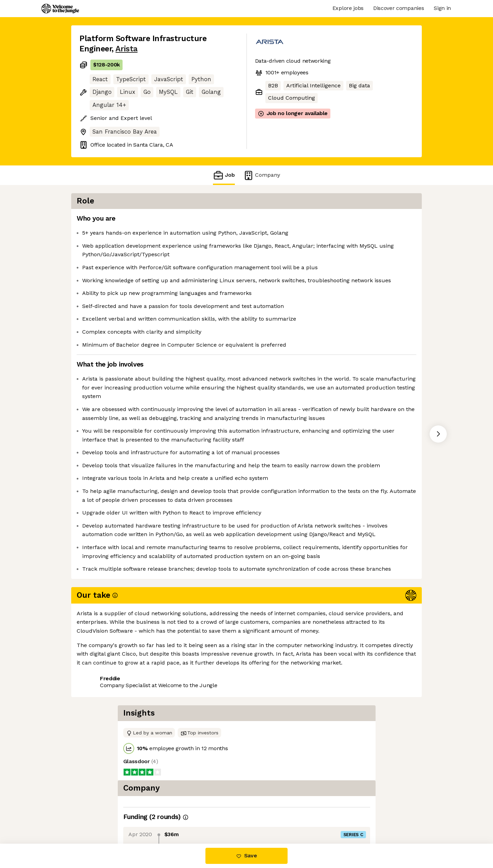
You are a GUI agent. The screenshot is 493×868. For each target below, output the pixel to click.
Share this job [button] (98, 815)
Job (224, 175)
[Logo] (60, 9)
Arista (126, 49)
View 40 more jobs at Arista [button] (164, 815)
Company (262, 175)
